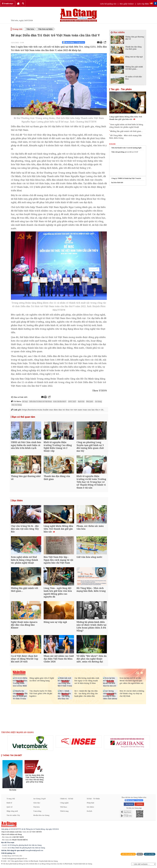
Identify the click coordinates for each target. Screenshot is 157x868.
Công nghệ (64, 803)
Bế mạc (25, 401)
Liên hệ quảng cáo (108, 4)
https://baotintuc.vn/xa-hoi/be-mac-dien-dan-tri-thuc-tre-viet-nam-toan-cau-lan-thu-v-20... (58, 410)
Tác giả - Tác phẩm (121, 89)
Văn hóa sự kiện (45, 29)
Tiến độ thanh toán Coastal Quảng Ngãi (126, 148)
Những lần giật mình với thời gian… (127, 131)
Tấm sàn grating (118, 152)
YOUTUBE (139, 804)
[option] (30, 743)
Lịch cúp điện (143, 4)
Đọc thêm (17, 500)
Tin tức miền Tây (13, 815)
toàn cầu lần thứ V (60, 401)
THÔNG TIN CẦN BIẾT (12, 755)
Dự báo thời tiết (117, 183)
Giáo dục (37, 803)
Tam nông (37, 811)
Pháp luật (90, 803)
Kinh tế (9, 803)
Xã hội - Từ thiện (93, 799)
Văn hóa (30, 29)
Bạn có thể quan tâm (24, 417)
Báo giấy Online (127, 4)
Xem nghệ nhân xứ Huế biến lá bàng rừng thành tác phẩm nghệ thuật (126, 126)
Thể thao (63, 807)
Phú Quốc (90, 401)
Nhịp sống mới (12, 811)
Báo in (140, 854)
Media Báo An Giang (41, 815)
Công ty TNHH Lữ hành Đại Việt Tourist (126, 178)
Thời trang (64, 811)
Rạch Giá (81, 401)
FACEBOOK (129, 804)
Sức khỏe (90, 807)
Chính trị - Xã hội (67, 799)
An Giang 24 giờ (39, 799)
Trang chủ (17, 29)
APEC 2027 (72, 401)
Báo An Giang (17, 405)
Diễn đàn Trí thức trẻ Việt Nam (41, 401)
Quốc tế (9, 807)
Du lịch (89, 811)
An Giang (98, 401)
